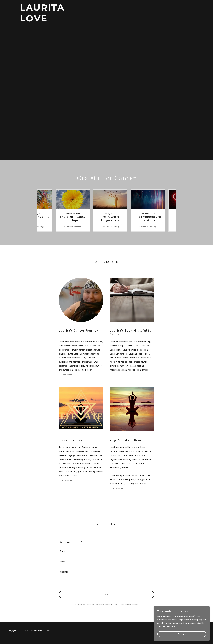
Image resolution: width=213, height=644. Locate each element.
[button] (66, 375)
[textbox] (107, 551)
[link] (50, 21)
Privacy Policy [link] (115, 604)
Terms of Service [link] (129, 604)
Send (107, 594)
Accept (182, 634)
